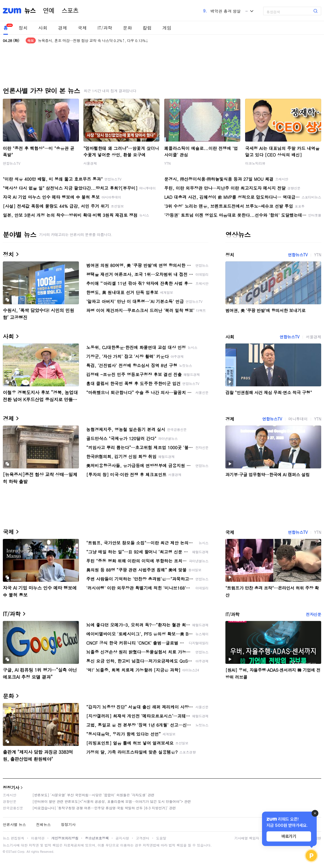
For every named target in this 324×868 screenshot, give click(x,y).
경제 (63, 28)
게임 (167, 28)
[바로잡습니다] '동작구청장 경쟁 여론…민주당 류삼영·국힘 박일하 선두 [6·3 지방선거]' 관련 (104, 808)
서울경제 (90, 163)
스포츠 (70, 11)
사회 (43, 28)
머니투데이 (298, 419)
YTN (167, 163)
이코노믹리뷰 (255, 163)
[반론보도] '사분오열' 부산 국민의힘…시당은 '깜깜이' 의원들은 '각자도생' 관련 (93, 795)
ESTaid (11, 852)
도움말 (161, 838)
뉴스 (30, 11)
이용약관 (38, 838)
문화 (127, 28)
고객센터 (143, 838)
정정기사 (11, 787)
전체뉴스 (43, 824)
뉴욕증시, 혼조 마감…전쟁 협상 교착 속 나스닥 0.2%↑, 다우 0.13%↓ (93, 40)
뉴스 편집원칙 (14, 838)
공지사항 (122, 838)
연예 (49, 11)
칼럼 (147, 28)
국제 (82, 28)
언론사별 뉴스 (14, 824)
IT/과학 (105, 28)
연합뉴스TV (12, 163)
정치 (23, 28)
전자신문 (314, 614)
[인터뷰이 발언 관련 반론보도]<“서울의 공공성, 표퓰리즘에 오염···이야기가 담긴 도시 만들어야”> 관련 (112, 801)
